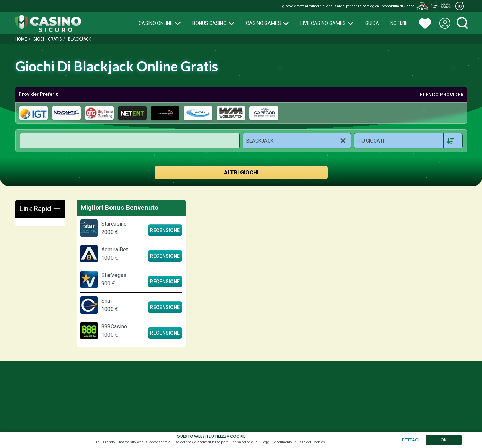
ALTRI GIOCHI (241, 173)
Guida (372, 23)
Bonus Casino (214, 23)
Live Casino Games (327, 23)
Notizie (399, 23)
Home (22, 39)
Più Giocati (371, 141)
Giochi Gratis (48, 39)
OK (444, 440)
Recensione (165, 230)
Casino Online (160, 23)
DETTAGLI (412, 440)
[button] (297, 141)
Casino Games (268, 23)
